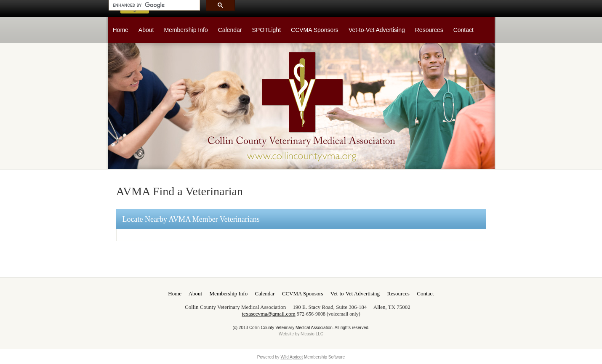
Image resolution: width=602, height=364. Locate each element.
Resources (398, 294)
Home (175, 294)
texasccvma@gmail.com (268, 314)
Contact (425, 294)
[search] (153, 5)
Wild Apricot (292, 357)
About (196, 294)
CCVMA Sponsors (303, 294)
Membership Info (229, 294)
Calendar (265, 294)
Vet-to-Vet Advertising (355, 294)
